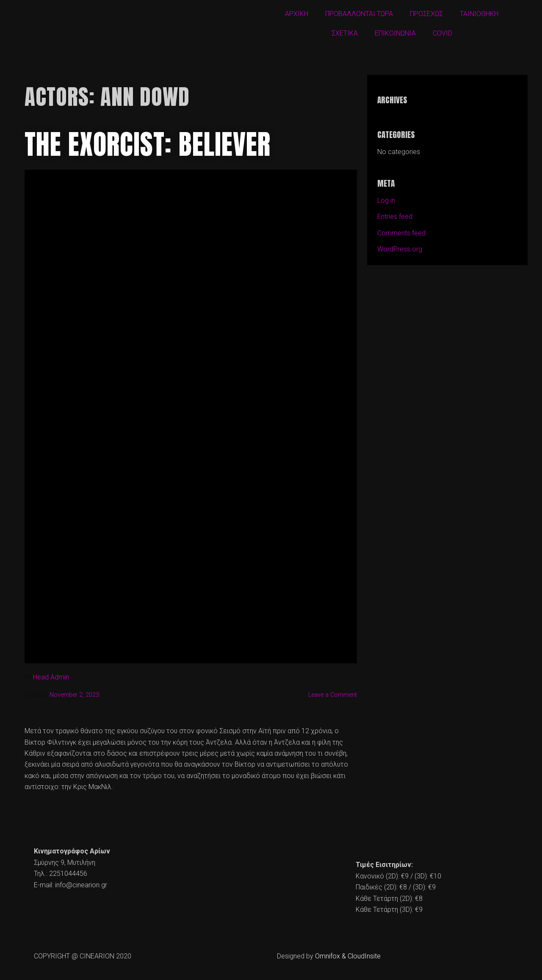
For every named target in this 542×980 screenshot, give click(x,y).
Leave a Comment (333, 695)
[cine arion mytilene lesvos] (271, 878)
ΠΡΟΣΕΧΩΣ (426, 14)
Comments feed (401, 233)
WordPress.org (400, 249)
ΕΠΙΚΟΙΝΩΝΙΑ (395, 33)
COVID (442, 33)
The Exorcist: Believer (148, 144)
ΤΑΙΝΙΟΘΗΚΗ (479, 14)
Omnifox (328, 956)
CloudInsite (364, 956)
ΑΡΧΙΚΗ (297, 14)
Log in (386, 200)
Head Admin (51, 677)
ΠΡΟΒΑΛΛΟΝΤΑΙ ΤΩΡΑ (359, 14)
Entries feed (395, 217)
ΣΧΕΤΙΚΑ (345, 33)
